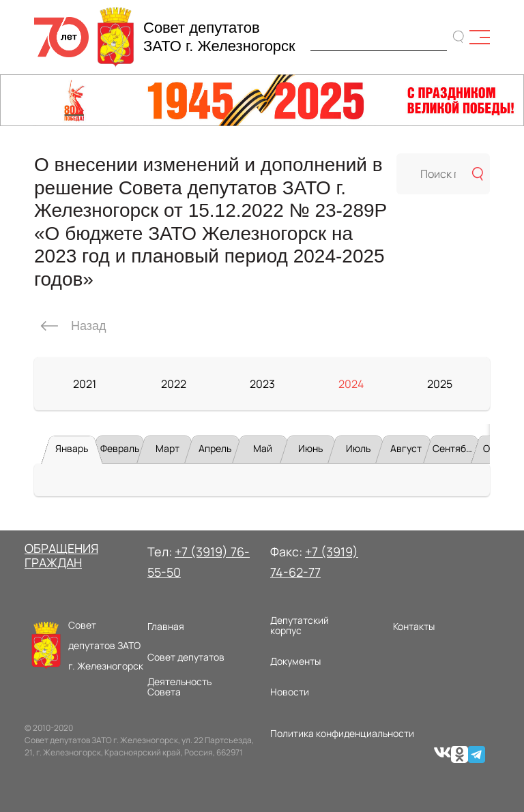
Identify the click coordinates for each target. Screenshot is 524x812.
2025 (440, 384)
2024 (351, 384)
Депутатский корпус (300, 626)
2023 (262, 384)
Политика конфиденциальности (342, 733)
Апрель (215, 448)
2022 (174, 384)
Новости (290, 692)
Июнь (310, 448)
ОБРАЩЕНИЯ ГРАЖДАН (61, 556)
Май (263, 448)
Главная (166, 626)
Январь (72, 448)
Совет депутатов (186, 657)
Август (406, 448)
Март (168, 448)
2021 (85, 384)
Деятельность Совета (179, 687)
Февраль (120, 448)
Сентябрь (454, 448)
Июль (358, 448)
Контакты (414, 626)
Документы (295, 661)
